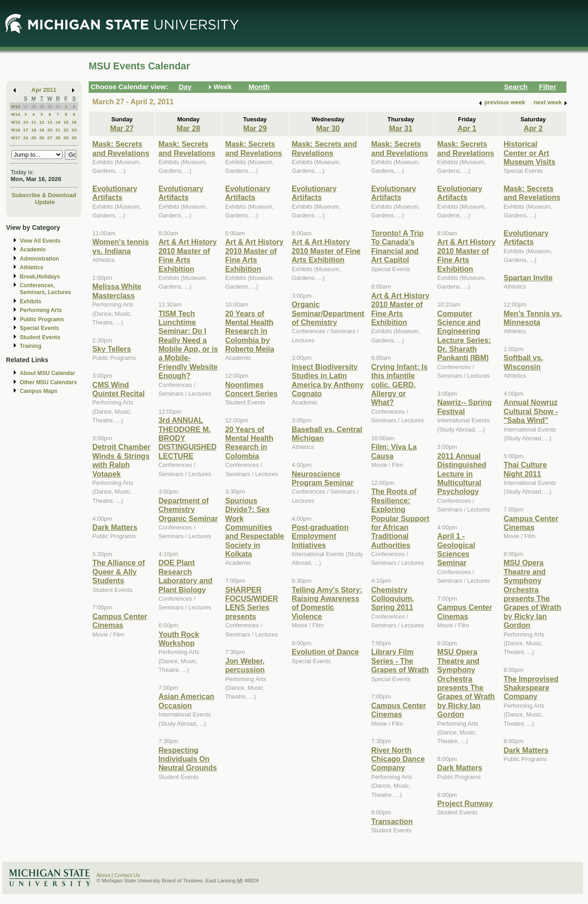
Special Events (39, 328)
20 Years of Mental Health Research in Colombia (249, 443)
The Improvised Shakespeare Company (531, 688)
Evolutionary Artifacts (115, 193)
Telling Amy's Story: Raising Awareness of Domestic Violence (327, 603)
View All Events (40, 241)
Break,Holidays (40, 277)
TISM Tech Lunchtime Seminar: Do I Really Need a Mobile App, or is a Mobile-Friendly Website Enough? (188, 345)
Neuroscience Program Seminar (323, 478)
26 (42, 138)
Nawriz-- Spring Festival (464, 407)
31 (58, 106)
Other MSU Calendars (48, 382)
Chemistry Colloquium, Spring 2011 (393, 599)
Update (45, 202)
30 (50, 106)
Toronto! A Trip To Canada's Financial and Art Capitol (397, 246)
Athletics (31, 267)
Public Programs (42, 319)
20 (50, 130)
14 (58, 122)
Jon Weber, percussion (245, 665)
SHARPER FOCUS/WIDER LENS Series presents (252, 603)
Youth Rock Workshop (179, 639)
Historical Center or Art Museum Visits (529, 153)
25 (34, 138)
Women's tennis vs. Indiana (121, 246)
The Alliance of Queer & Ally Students (119, 571)
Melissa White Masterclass (117, 291)
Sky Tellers (112, 349)
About (103, 875)
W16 (16, 130)
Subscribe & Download (44, 195)
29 (42, 106)
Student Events (40, 337)
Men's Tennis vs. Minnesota (533, 318)
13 (50, 122)
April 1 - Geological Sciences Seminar (456, 549)
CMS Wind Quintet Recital (119, 389)
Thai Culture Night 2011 (525, 469)
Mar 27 (122, 128)
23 (74, 130)
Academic (33, 250)
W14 (16, 114)
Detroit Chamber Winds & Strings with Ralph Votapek (122, 460)
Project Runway (465, 803)
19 (42, 130)
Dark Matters (115, 527)
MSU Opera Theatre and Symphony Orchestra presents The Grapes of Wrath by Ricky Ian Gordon (466, 683)
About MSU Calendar (47, 373)
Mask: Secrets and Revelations (121, 148)
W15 (16, 122)
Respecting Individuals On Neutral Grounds (188, 759)
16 (74, 122)
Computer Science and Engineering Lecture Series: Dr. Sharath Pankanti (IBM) (464, 336)
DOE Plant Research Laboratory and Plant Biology (186, 576)
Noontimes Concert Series (251, 389)
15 (66, 122)
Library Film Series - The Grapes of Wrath (400, 661)
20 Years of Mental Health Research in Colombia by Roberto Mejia (250, 331)
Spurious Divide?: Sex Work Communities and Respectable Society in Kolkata (254, 527)
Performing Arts (41, 310)
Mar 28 (188, 128)
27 (25, 106)
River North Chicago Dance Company (398, 759)
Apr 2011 (44, 90)
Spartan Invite (528, 278)
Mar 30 (328, 128)
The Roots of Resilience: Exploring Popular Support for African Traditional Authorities (400, 518)
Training (31, 346)
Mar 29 (255, 128)
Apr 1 (467, 128)
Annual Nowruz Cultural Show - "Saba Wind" (531, 411)
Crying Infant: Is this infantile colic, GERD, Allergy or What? (399, 385)
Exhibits (31, 301)
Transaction (392, 821)
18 (34, 130)
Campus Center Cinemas (120, 621)
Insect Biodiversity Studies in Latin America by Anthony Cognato (328, 380)
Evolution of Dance (325, 652)
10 (25, 122)
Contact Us (127, 875)
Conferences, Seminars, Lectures (45, 289)
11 (34, 122)
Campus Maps (39, 391)
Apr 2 (533, 128)
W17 (16, 138)
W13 (16, 106)
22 (66, 130)
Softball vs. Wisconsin (523, 362)
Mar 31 (401, 128)
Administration (39, 259)
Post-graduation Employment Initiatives (320, 536)
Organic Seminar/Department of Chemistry (328, 313)
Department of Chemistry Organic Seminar (188, 509)
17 (25, 130)
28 (34, 106)
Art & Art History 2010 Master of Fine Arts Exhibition (188, 255)
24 (25, 138)
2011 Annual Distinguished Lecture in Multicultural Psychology (462, 474)
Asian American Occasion (187, 701)
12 (42, 122)
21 (58, 130)
